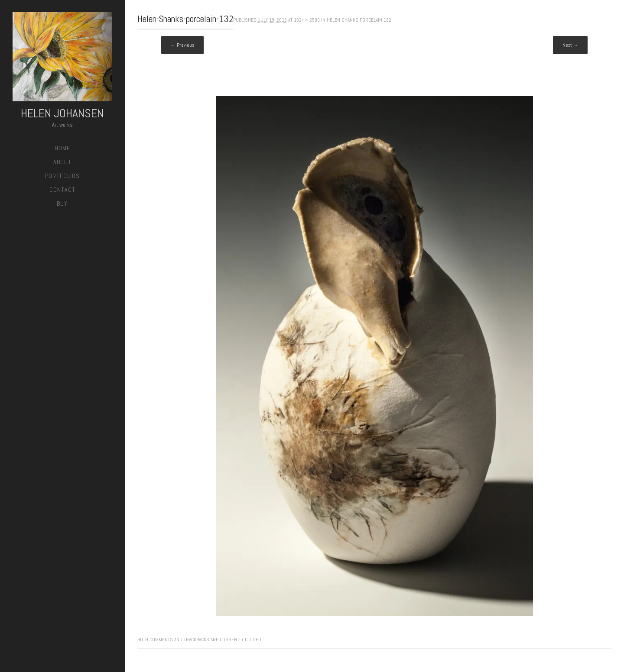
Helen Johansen (62, 113)
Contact (62, 190)
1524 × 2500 (307, 20)
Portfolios (62, 176)
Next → (570, 45)
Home (62, 148)
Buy (62, 204)
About (62, 162)
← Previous (182, 45)
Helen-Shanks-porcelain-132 (359, 20)
